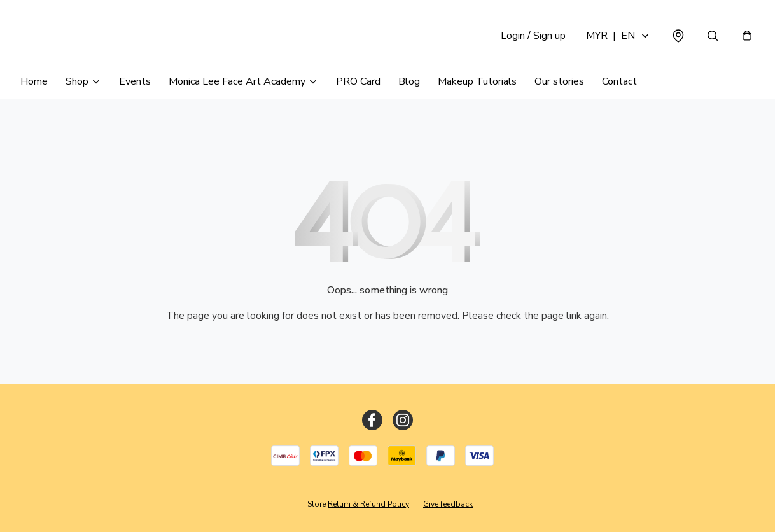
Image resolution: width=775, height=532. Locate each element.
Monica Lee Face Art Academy (237, 81)
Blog (409, 81)
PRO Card (358, 81)
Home (34, 81)
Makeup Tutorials (477, 81)
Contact (619, 81)
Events (135, 81)
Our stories (559, 81)
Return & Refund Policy (368, 504)
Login (533, 36)
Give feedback (448, 504)
